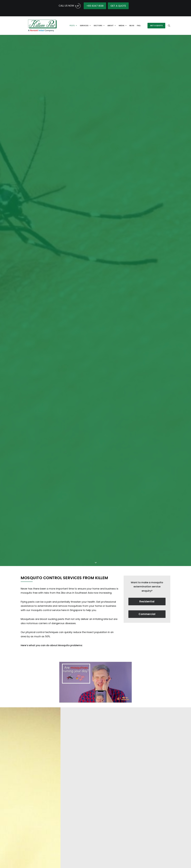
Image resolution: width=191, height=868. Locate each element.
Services (85, 25)
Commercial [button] (147, 576)
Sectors (98, 25)
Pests (73, 25)
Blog (131, 25)
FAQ (138, 25)
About (111, 25)
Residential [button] (147, 563)
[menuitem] (157, 25)
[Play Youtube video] (95, 643)
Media (122, 25)
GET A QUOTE (118, 6)
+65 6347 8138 (95, 6)
